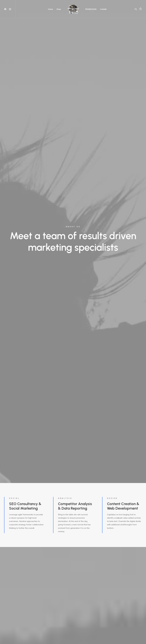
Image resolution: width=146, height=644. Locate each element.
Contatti (103, 9)
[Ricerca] (136, 9)
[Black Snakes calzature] (73, 9)
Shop (59, 9)
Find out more (16, 307)
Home (50, 9)
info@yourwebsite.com (39, 585)
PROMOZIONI (91, 9)
